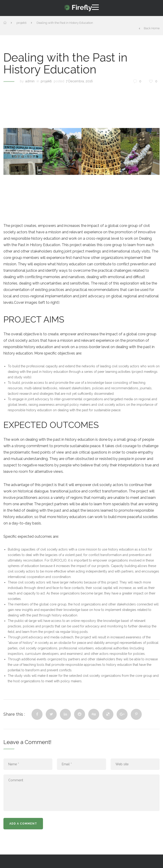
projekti (21, 23)
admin (30, 81)
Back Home (149, 28)
